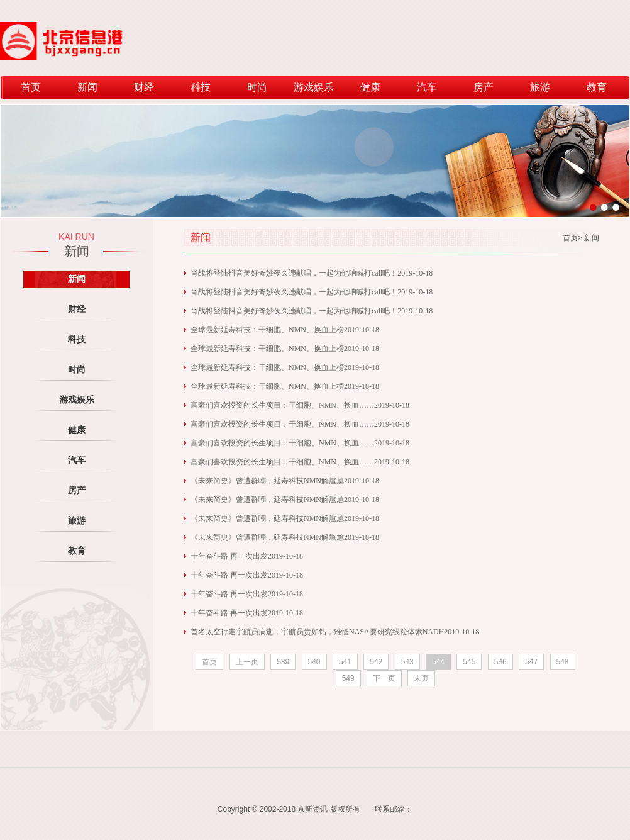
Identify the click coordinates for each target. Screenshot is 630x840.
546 (500, 662)
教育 (597, 87)
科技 (201, 87)
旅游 (540, 87)
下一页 (384, 678)
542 (376, 662)
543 (407, 662)
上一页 (247, 662)
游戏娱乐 (314, 87)
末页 (421, 678)
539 (283, 662)
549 (348, 678)
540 (314, 662)
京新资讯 (312, 809)
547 (531, 662)
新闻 (87, 87)
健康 (370, 87)
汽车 (427, 87)
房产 (484, 87)
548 (563, 662)
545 (469, 662)
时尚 (257, 87)
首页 (31, 87)
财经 (144, 87)
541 (345, 662)
